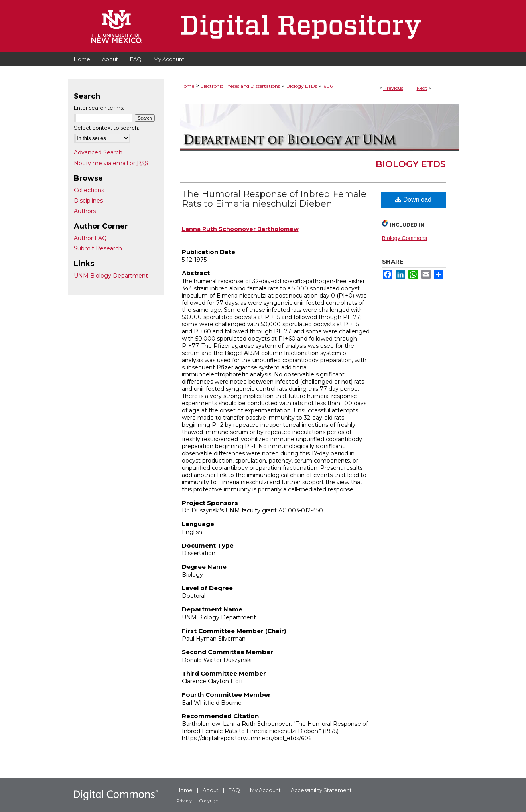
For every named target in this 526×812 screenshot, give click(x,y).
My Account (265, 790)
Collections (89, 190)
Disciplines (88, 201)
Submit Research (98, 248)
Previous (393, 88)
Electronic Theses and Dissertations (240, 86)
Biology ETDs (302, 86)
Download (413, 200)
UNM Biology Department (111, 276)
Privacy (184, 801)
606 (328, 86)
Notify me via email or (111, 163)
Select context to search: (106, 128)
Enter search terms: (99, 108)
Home (187, 86)
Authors (85, 211)
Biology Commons (405, 238)
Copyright (210, 801)
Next (422, 88)
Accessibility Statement (321, 790)
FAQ (234, 790)
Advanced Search (98, 152)
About (211, 790)
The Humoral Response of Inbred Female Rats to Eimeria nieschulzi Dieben (274, 199)
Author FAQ (90, 238)
